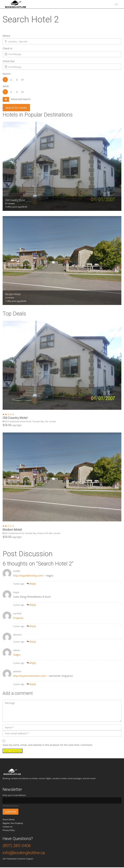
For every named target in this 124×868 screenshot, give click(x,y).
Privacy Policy (9, 831)
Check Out (8, 61)
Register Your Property (13, 824)
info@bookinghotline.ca (24, 853)
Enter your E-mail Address (14, 796)
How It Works (9, 820)
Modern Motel (12, 530)
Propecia (18, 619)
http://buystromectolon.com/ (30, 677)
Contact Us (8, 827)
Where (6, 36)
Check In (7, 48)
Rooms (7, 74)
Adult (6, 86)
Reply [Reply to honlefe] (33, 584)
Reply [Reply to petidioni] (33, 685)
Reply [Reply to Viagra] (33, 605)
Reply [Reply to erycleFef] (33, 627)
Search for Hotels (18, 108)
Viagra (17, 655)
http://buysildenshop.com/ (28, 576)
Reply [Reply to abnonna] (33, 642)
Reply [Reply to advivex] (33, 663)
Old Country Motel (15, 418)
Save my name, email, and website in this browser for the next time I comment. (48, 746)
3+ (23, 80)
